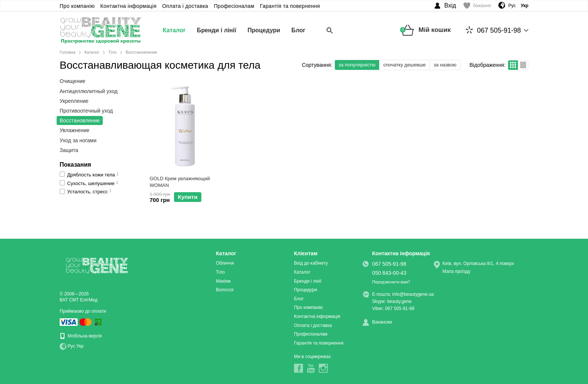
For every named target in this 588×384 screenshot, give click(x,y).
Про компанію (77, 6)
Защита (69, 150)
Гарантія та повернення (290, 6)
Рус (512, 6)
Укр (80, 346)
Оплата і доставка (185, 6)
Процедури (265, 30)
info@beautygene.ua (413, 294)
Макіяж (223, 281)
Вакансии (382, 322)
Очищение (73, 81)
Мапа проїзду (457, 271)
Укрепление (74, 101)
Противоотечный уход (86, 111)
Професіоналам (234, 6)
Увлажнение (74, 130)
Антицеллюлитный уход (88, 91)
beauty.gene (399, 301)
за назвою (445, 65)
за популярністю (357, 65)
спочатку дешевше (404, 65)
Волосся (225, 290)
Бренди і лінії (217, 30)
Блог (300, 30)
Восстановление (80, 120)
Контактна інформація (129, 6)
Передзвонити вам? (391, 282)
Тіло (220, 272)
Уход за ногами (78, 140)
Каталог (174, 30)
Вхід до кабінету (311, 263)
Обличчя (225, 263)
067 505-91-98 (493, 30)
